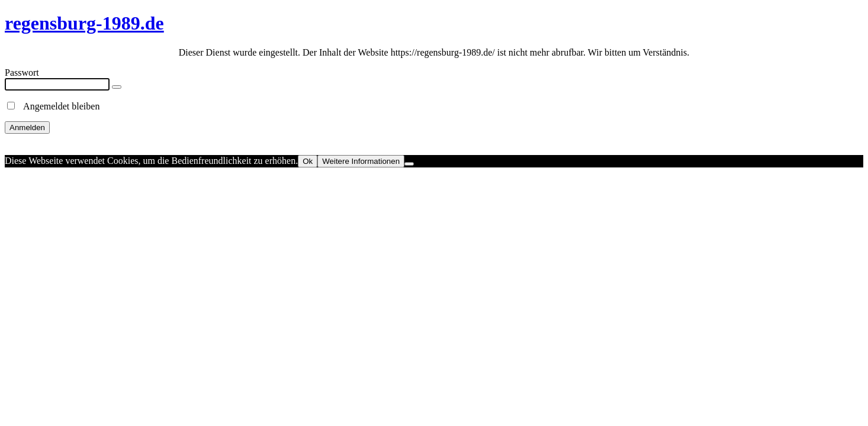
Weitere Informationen (361, 161)
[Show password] (117, 87)
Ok (308, 161)
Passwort (22, 72)
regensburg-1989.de (84, 23)
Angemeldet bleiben (53, 106)
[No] (409, 164)
